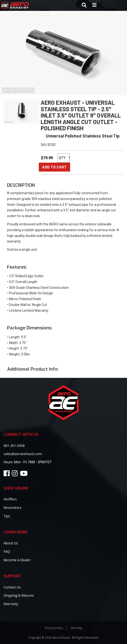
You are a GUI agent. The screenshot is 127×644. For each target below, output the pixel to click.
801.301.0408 (14, 446)
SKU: (44, 145)
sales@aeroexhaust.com (23, 454)
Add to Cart (54, 167)
